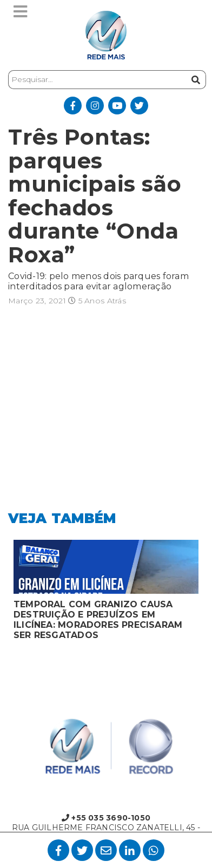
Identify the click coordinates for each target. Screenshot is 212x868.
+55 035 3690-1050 (106, 818)
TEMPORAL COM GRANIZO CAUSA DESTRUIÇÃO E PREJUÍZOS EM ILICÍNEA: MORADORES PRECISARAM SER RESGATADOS (98, 620)
